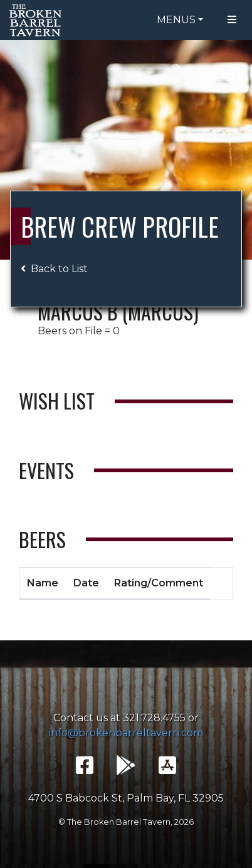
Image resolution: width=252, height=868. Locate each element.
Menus (176, 20)
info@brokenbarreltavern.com (126, 733)
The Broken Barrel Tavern (38, 20)
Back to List (54, 269)
